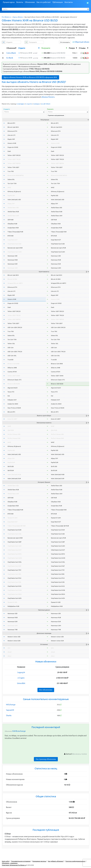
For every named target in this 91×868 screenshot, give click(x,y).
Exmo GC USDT (12, 419)
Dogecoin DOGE (13, 147)
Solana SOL (11, 179)
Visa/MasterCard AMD (15, 558)
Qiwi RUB (11, 430)
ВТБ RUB (10, 236)
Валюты (20, 2)
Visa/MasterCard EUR (14, 530)
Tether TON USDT (13, 167)
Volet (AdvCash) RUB (14, 474)
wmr (9, 648)
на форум (36, 104)
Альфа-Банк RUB (13, 228)
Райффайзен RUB (13, 606)
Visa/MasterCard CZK (14, 582)
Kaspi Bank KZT (13, 240)
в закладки (20, 104)
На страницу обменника (46, 759)
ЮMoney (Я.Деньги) (14, 191)
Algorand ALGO (13, 388)
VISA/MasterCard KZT (15, 550)
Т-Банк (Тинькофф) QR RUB (17, 526)
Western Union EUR (14, 641)
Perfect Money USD (14, 434)
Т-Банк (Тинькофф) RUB (15, 232)
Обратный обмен (82, 42)
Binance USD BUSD (14, 384)
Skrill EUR (11, 470)
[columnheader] (4, 48)
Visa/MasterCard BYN (15, 554)
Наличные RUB (13, 260)
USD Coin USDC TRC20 (15, 352)
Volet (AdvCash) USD (14, 200)
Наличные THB (13, 630)
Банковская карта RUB (15, 248)
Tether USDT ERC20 (14, 155)
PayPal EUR (11, 462)
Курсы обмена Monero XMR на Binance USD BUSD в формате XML (30, 77)
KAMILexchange (19, 731)
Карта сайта (6, 861)
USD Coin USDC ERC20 (15, 327)
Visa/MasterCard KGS (14, 586)
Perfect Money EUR (14, 438)
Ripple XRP (11, 139)
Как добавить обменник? (56, 861)
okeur (9, 656)
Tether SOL (11, 343)
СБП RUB (10, 220)
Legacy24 (21, 672)
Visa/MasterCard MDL (15, 562)
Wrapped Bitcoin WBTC (15, 283)
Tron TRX (11, 171)
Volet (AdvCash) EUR (14, 478)
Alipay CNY (11, 204)
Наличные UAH (13, 268)
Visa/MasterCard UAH (15, 252)
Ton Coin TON (12, 183)
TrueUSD (10, 360)
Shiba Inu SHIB (12, 368)
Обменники (30, 2)
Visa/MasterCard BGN (15, 594)
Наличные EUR (13, 264)
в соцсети (29, 104)
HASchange (11, 705)
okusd (9, 652)
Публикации (58, 2)
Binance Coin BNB (13, 364)
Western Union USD (14, 637)
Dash (9, 151)
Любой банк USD (13, 208)
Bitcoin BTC (11, 123)
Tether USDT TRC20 (14, 159)
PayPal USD (11, 195)
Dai (9, 396)
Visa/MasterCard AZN (15, 598)
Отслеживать (65, 42)
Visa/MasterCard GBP (14, 542)
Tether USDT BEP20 (14, 163)
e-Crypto (21, 678)
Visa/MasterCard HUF (14, 566)
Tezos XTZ (11, 392)
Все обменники (46, 690)
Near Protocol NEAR (14, 408)
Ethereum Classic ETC (15, 380)
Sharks (9, 715)
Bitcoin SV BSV (12, 279)
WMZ (9, 187)
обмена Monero (48, 97)
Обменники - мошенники (10, 863)
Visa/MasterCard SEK (14, 574)
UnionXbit (21, 683)
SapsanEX (10, 710)
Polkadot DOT (12, 400)
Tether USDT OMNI (14, 376)
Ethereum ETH (12, 131)
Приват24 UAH (12, 518)
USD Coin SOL (12, 356)
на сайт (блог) (46, 104)
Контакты (69, 2)
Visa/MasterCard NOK (15, 590)
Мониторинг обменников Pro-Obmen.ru (14, 865)
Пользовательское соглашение (21, 861)
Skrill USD (11, 466)
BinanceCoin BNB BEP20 (16, 175)
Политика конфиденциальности (75, 861)
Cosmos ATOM (12, 372)
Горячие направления (56, 115)
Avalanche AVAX (13, 404)
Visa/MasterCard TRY (14, 570)
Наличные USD (13, 256)
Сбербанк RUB (12, 224)
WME (9, 426)
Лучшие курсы (9, 2)
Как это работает (44, 2)
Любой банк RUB (13, 212)
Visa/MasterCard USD (14, 244)
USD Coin (11, 348)
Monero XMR (12, 143)
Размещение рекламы (39, 861)
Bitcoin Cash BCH (13, 127)
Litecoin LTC (11, 135)
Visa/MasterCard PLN (14, 578)
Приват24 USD (12, 602)
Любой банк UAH (13, 216)
